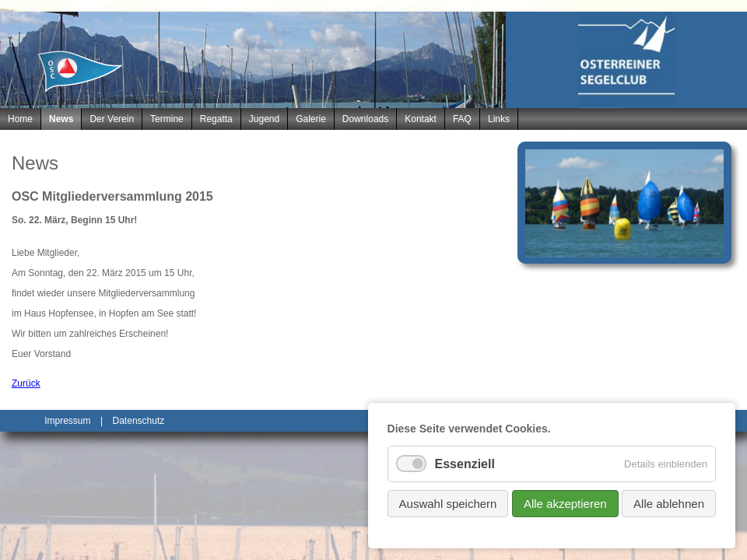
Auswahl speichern (448, 504)
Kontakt (421, 119)
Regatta (216, 119)
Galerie (311, 119)
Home (20, 119)
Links (499, 119)
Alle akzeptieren (565, 504)
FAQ (462, 119)
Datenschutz (139, 421)
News (61, 119)
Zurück (26, 383)
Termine (167, 119)
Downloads (365, 119)
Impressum (67, 421)
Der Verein (112, 119)
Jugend (264, 119)
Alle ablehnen (669, 504)
